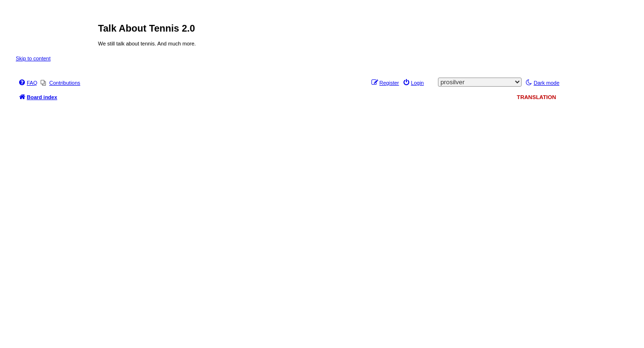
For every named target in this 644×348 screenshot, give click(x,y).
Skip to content (33, 58)
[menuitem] (28, 83)
